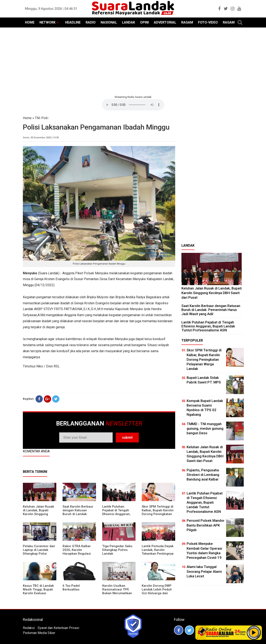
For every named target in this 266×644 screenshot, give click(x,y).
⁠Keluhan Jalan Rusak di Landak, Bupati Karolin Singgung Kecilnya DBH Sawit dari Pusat (38, 514)
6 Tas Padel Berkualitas (71, 588)
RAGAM (187, 22)
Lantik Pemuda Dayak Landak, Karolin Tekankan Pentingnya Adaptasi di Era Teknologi (158, 554)
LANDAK (129, 22)
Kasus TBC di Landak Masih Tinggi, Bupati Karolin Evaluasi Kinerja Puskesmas (38, 591)
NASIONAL (109, 22)
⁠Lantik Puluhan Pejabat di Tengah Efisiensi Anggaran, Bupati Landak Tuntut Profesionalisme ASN (118, 514)
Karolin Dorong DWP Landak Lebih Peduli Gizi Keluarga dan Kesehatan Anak (157, 591)
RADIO (91, 22)
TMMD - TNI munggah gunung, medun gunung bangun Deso (205, 428)
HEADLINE (73, 22)
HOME (30, 22)
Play (254, 633)
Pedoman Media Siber (39, 633)
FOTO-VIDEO (208, 22)
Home (27, 118)
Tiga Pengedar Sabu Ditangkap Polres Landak (117, 550)
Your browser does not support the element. (133, 105)
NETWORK (47, 22)
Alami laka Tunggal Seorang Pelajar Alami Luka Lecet (204, 571)
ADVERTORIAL (165, 22)
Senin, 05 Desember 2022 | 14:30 (41, 138)
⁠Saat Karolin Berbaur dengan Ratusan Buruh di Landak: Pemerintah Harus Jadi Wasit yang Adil (78, 514)
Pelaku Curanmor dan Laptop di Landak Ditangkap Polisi (39, 550)
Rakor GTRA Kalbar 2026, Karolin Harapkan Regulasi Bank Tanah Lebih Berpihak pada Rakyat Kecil (79, 555)
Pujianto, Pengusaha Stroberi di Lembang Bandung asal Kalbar (203, 475)
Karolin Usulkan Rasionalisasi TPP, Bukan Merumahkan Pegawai (117, 591)
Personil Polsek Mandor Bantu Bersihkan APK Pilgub (206, 525)
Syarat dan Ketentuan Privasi (58, 628)
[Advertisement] (133, 61)
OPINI (144, 22)
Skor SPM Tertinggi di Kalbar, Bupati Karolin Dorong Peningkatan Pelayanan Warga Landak (158, 514)
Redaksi (29, 628)
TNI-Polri (42, 118)
